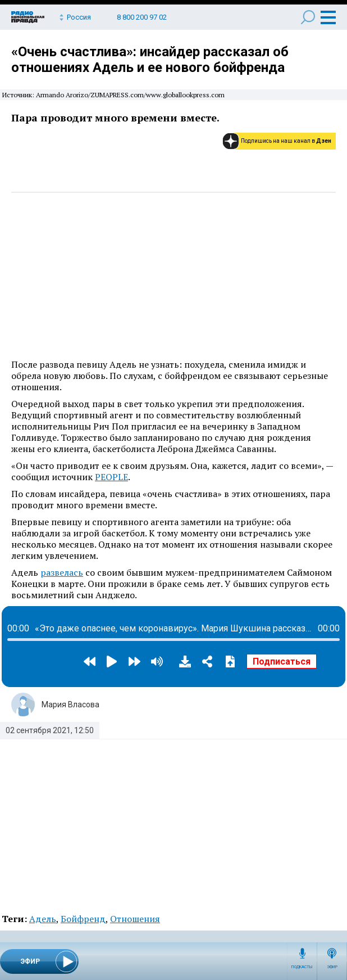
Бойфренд (83, 919)
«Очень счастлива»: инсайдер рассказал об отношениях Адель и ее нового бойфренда (150, 60)
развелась (62, 572)
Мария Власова (70, 704)
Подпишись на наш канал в (286, 141)
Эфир (332, 967)
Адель (43, 919)
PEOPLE (111, 477)
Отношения (135, 919)
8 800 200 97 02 (142, 17)
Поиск (308, 17)
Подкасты (302, 967)
